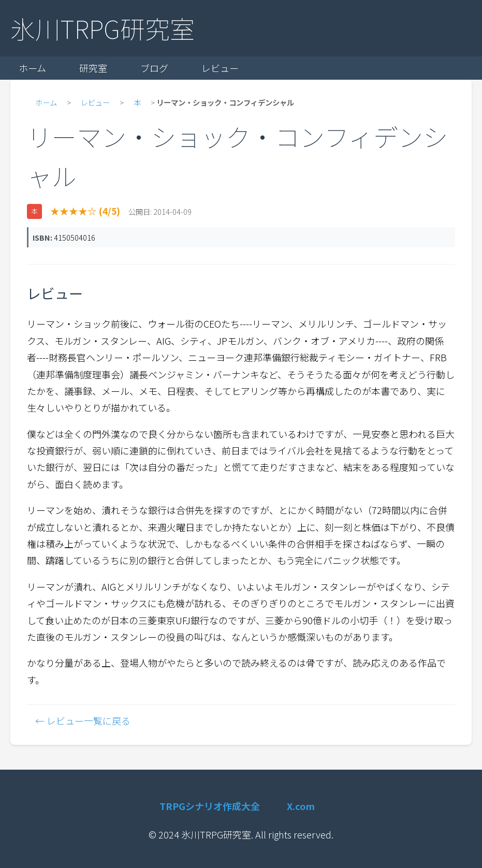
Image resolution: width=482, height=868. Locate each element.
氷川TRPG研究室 (103, 28)
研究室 (93, 68)
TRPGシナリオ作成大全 (210, 806)
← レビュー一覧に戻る (83, 720)
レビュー (220, 68)
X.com (301, 806)
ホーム (32, 68)
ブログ (154, 68)
